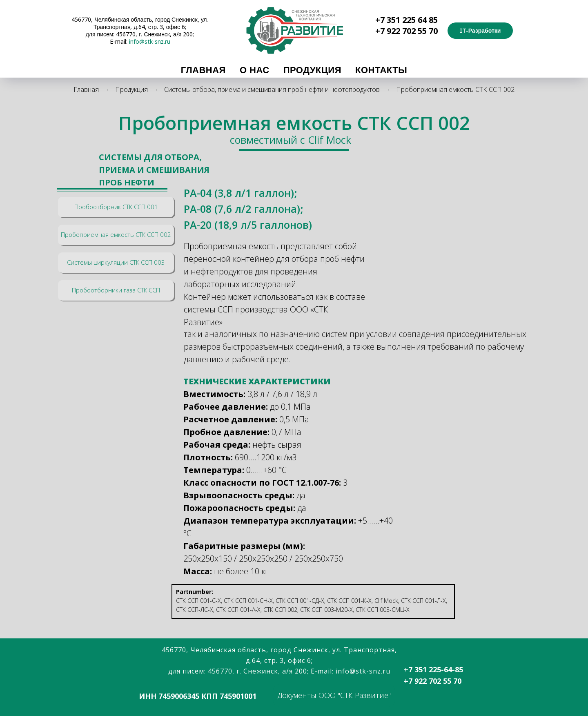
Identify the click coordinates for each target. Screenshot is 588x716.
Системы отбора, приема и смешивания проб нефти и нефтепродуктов (272, 90)
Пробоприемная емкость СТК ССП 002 (455, 90)
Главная (203, 69)
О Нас (255, 69)
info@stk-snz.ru (150, 41)
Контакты (381, 69)
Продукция (312, 69)
